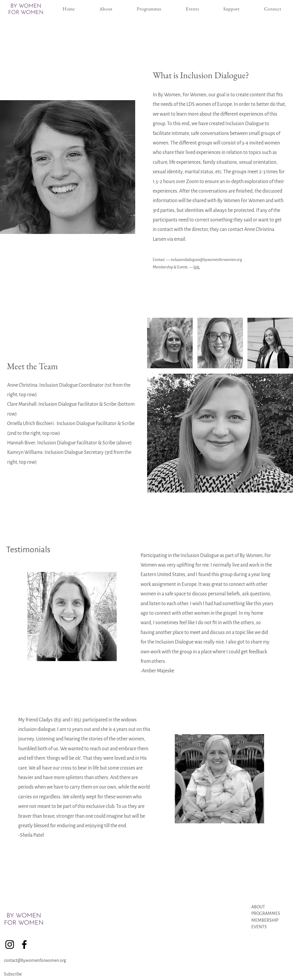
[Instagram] (10, 944)
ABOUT (258, 907)
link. (197, 267)
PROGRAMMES (266, 913)
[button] (149, 9)
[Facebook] (24, 944)
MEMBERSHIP (265, 920)
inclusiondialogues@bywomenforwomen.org (206, 260)
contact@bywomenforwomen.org (35, 960)
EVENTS (259, 927)
